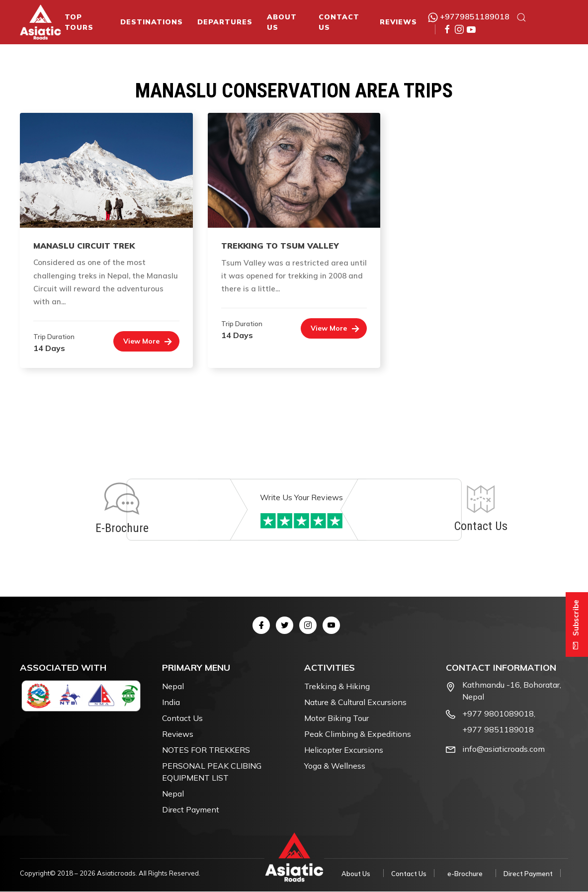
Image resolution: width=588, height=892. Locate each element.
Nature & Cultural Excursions (355, 703)
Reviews (398, 22)
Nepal (173, 687)
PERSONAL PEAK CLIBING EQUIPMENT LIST (212, 772)
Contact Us (339, 22)
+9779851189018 (469, 16)
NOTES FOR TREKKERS (206, 750)
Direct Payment (191, 810)
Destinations (152, 22)
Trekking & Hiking (337, 687)
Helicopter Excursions (344, 750)
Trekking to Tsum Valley (280, 246)
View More (141, 341)
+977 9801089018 (498, 714)
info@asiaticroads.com (504, 749)
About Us (282, 22)
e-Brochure (465, 874)
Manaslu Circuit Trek (84, 246)
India (171, 703)
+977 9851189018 (498, 730)
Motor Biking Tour (336, 718)
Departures (225, 22)
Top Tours (79, 22)
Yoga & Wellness (335, 766)
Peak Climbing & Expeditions (358, 734)
